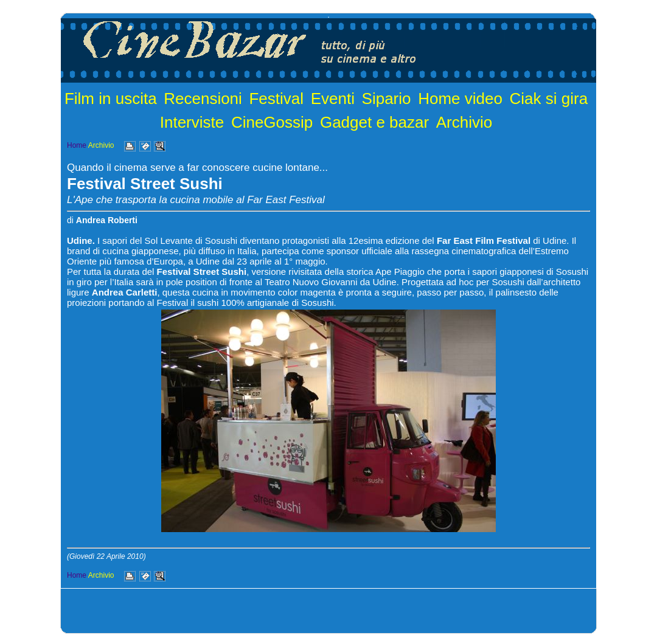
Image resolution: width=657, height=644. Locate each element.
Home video (460, 99)
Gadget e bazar (374, 122)
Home (77, 145)
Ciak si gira (549, 99)
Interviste (192, 122)
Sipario (387, 99)
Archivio (464, 122)
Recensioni (203, 99)
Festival (276, 99)
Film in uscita (111, 99)
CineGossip (272, 122)
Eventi (333, 99)
